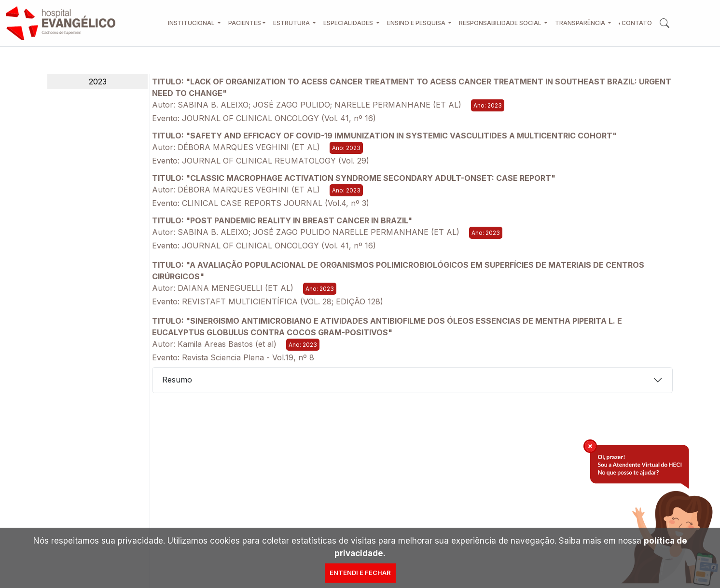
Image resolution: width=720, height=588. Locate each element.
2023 (98, 82)
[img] (590, 446)
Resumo (177, 380)
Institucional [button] (192, 23)
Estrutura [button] (292, 23)
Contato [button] (637, 23)
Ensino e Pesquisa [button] (417, 23)
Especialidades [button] (349, 23)
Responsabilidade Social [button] (501, 23)
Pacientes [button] (245, 23)
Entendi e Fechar (360, 573)
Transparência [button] (581, 23)
